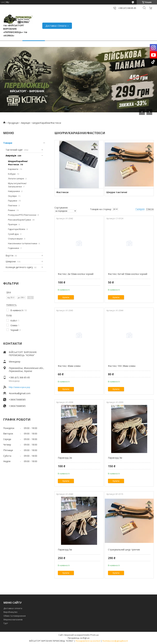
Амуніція (25, 123)
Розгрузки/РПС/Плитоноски (22, 215)
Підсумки (13, 201)
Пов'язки (13, 205)
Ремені (12, 210)
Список (150, 209)
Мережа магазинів (13, 619)
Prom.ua (94, 635)
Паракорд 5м (65, 550)
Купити (66, 297)
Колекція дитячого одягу (19, 267)
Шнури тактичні (117, 192)
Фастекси (62, 192)
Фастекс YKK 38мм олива (122, 366)
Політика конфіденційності (115, 641)
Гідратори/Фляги (17, 229)
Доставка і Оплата (56, 26)
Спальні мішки (15, 239)
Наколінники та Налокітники (23, 243)
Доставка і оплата (13, 608)
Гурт (6, 623)
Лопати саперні (16, 179)
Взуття (9, 256)
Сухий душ (13, 234)
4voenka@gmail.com (20, 393)
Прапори (13, 224)
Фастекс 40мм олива (69, 366)
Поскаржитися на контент (88, 641)
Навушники (14, 191)
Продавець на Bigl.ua (79, 638)
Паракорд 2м (65, 458)
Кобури (12, 174)
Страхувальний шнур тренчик (124, 550)
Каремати (13, 169)
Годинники (14, 248)
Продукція (13, 123)
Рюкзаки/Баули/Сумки (19, 220)
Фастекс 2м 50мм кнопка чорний (76, 274)
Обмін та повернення (15, 616)
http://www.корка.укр (19, 387)
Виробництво (10, 612)
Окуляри (12, 196)
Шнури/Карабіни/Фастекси (18, 163)
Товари (8, 143)
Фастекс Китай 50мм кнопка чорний (128, 274)
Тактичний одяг (14, 150)
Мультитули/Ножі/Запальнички (17, 185)
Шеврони (11, 261)
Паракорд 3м (115, 458)
